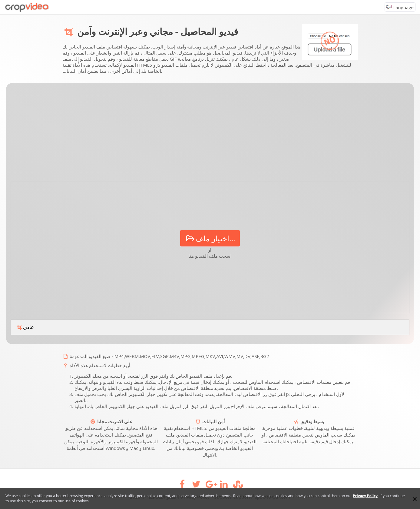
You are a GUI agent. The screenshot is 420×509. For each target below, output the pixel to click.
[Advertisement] (210, 135)
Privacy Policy (365, 496)
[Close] (415, 499)
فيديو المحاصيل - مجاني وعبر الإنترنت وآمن (157, 31)
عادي (25, 327)
